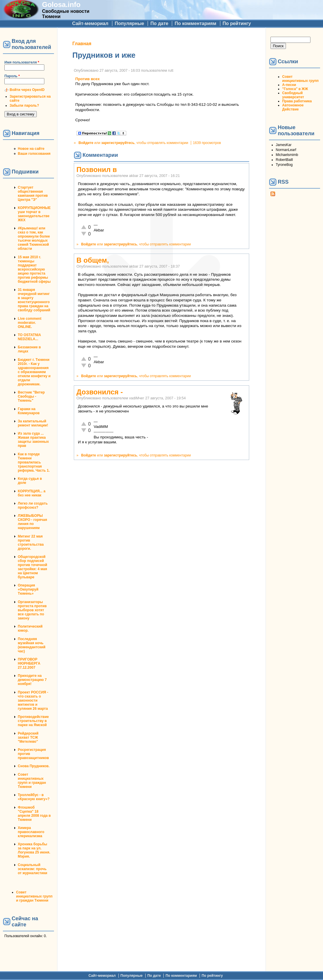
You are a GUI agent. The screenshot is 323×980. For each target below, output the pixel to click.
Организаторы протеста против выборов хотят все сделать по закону (32, 610)
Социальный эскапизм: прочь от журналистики (33, 869)
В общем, (93, 260)
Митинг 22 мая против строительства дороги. (31, 542)
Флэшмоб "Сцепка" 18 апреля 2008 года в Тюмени (34, 814)
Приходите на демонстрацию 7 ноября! (32, 680)
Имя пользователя (22, 62)
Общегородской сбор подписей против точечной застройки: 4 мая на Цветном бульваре (33, 567)
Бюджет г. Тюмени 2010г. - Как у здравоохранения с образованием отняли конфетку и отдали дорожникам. (34, 372)
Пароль (12, 76)
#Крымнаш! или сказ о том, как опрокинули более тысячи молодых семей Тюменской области (34, 238)
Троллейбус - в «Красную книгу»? (34, 797)
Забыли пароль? (24, 106)
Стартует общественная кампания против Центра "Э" (33, 194)
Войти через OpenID (27, 90)
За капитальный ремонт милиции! (33, 423)
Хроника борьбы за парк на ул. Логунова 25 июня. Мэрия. (34, 850)
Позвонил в (97, 170)
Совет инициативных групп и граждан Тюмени (32, 781)
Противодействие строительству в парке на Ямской (33, 721)
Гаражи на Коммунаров (29, 411)
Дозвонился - (100, 392)
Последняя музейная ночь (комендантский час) (32, 645)
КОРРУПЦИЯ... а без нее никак (32, 493)
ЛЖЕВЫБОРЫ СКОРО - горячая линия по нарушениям (32, 522)
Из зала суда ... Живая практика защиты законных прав (33, 440)
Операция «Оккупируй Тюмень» (28, 589)
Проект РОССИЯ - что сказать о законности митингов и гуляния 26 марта (33, 700)
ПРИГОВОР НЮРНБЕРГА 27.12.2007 (29, 663)
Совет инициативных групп (300, 79)
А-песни (289, 85)
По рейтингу (237, 23)
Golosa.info (61, 5)
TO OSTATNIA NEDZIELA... (29, 337)
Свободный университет (293, 95)
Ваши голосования (34, 154)
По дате (159, 23)
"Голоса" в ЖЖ (295, 89)
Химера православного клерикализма (31, 832)
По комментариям (195, 23)
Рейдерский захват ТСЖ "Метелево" (28, 737)
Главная (82, 44)
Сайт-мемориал (90, 23)
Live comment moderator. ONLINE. (30, 323)
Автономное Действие (293, 107)
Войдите (86, 143)
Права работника (297, 101)
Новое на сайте (31, 149)
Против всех (88, 79)
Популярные (129, 23)
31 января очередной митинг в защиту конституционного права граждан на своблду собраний (34, 300)
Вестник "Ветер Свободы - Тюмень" (31, 396)
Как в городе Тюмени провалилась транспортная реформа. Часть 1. (34, 462)
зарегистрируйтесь (118, 143)
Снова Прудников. (34, 766)
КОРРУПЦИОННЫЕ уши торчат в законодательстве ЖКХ (34, 214)
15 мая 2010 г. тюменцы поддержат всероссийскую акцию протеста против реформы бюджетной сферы (34, 269)
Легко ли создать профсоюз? (33, 505)
